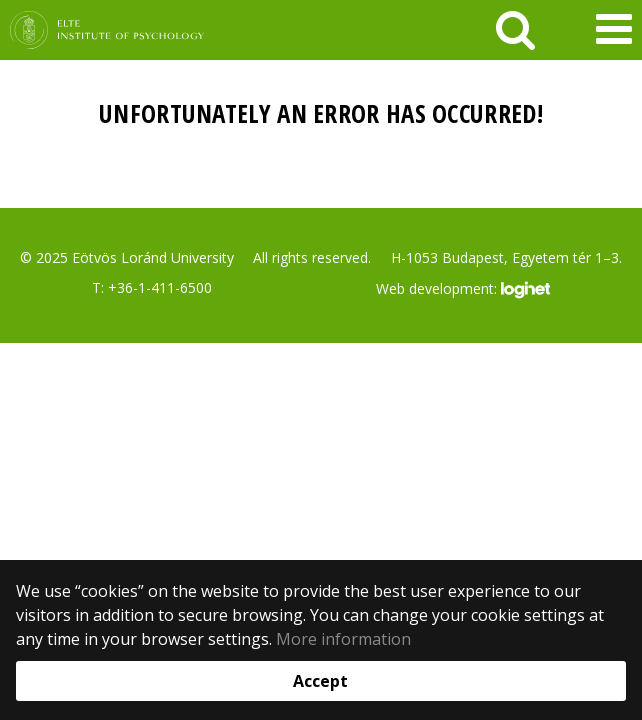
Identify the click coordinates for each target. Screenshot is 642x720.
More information (343, 639)
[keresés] (515, 30)
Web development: (462, 290)
